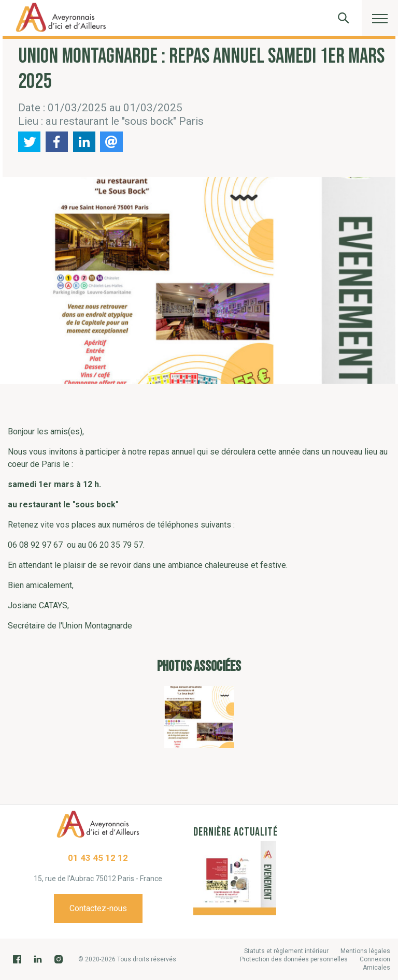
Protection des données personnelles (294, 959)
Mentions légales (365, 951)
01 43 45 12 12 (98, 858)
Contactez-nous (98, 908)
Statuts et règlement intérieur (286, 951)
